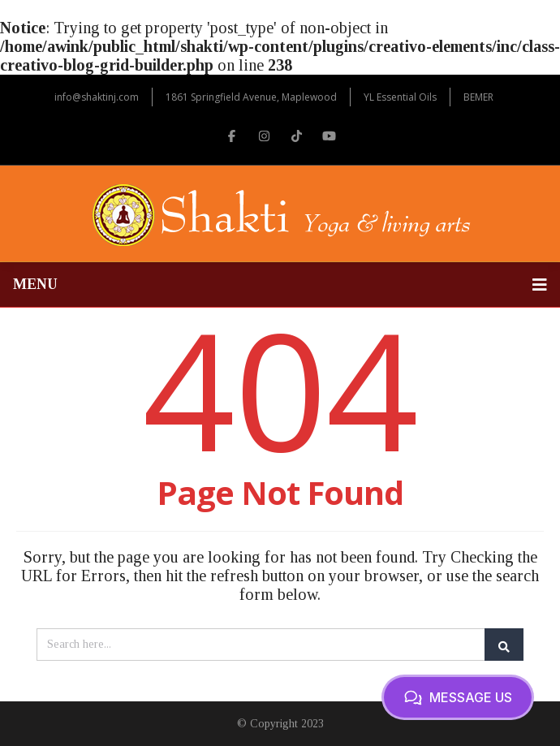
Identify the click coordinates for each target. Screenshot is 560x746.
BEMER (478, 97)
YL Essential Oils (400, 97)
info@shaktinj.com (97, 97)
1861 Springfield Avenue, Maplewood (251, 97)
